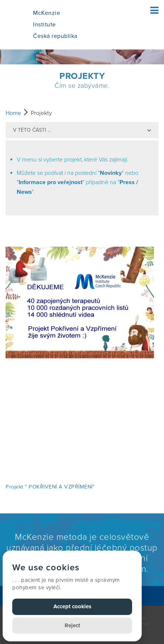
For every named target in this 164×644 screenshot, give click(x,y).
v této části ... (32, 130)
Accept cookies (72, 606)
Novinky (111, 173)
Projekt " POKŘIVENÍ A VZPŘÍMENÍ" (50, 487)
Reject (72, 625)
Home (13, 113)
